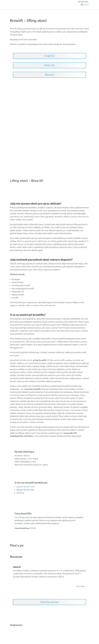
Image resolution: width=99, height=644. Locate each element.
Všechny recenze (49, 602)
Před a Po (49, 65)
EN (87, 2)
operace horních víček (25, 487)
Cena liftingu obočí (22, 517)
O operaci (49, 56)
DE (83, 2)
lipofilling (20, 493)
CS (79, 2)
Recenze (49, 75)
